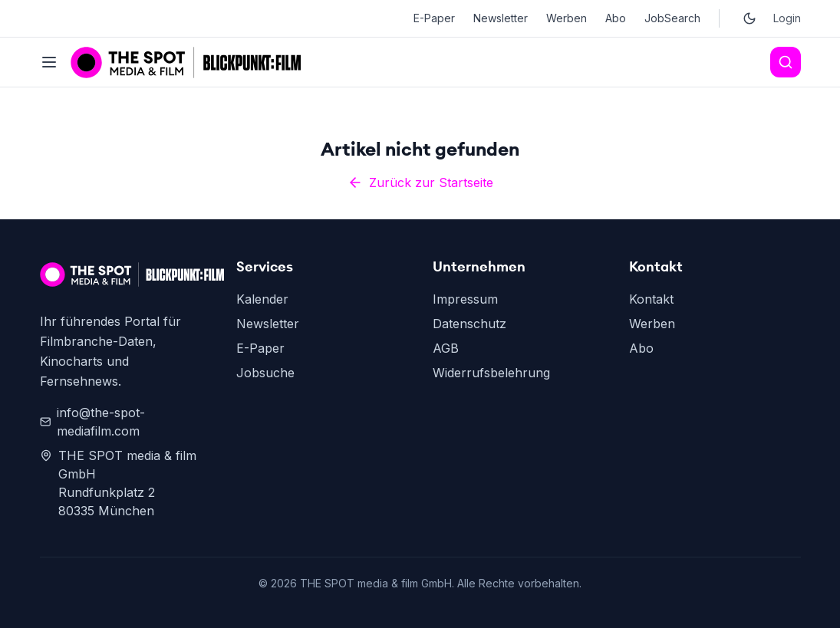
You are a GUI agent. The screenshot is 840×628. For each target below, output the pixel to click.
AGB (446, 348)
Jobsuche (265, 373)
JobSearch (672, 18)
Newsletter (501, 18)
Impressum (465, 299)
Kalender (262, 299)
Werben (567, 18)
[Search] (786, 62)
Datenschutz (469, 324)
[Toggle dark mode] (749, 18)
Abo (616, 18)
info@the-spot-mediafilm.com (92, 422)
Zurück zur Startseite (420, 182)
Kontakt (651, 299)
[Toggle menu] (49, 62)
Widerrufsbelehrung (491, 373)
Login (787, 18)
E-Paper (434, 18)
